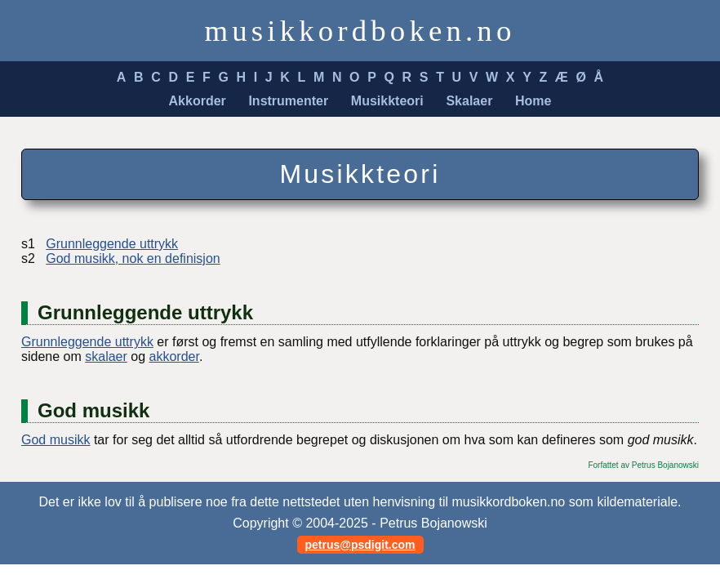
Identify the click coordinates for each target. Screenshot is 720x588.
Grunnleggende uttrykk (112, 244)
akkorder (174, 356)
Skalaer (469, 101)
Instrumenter (288, 101)
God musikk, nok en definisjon (133, 258)
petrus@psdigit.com (360, 545)
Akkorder (198, 101)
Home (533, 101)
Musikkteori (387, 101)
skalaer (106, 356)
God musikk (56, 440)
